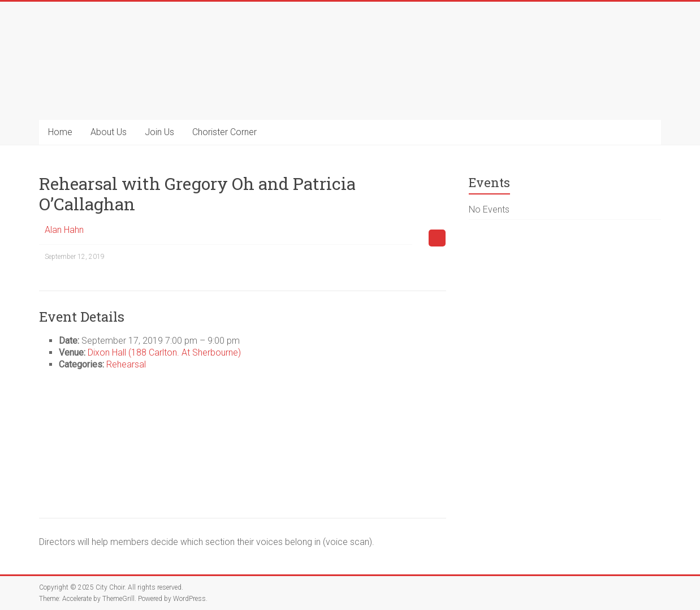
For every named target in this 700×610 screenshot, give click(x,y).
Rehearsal (126, 364)
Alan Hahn (64, 230)
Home (60, 132)
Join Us (159, 132)
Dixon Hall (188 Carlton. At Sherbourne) (164, 352)
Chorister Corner (224, 132)
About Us (109, 132)
